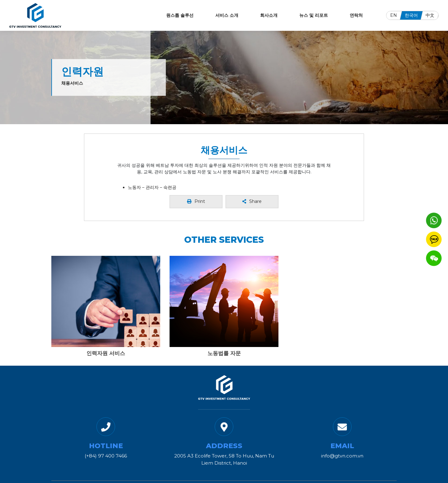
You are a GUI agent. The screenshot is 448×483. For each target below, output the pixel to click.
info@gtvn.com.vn (342, 456)
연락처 (356, 15)
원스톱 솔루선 (180, 15)
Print (196, 201)
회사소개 (269, 15)
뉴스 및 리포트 (314, 15)
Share (252, 201)
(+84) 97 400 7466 (106, 456)
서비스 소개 (227, 15)
